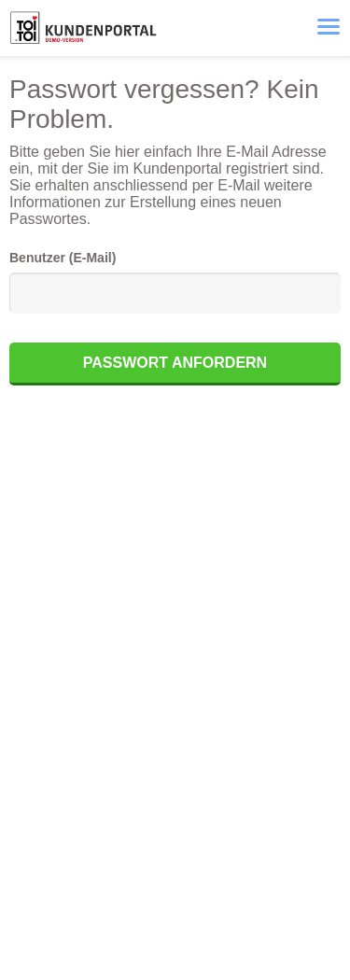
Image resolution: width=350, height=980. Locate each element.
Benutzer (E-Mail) (63, 258)
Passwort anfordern (175, 363)
